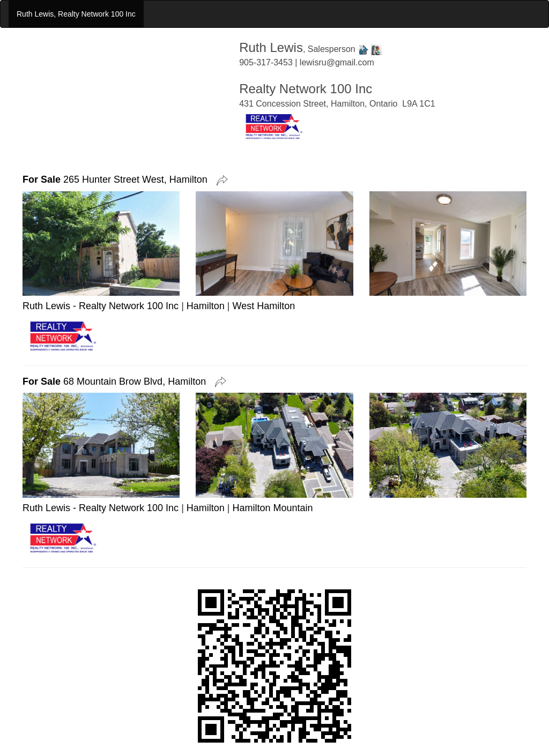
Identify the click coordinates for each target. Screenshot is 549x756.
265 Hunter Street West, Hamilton (118, 179)
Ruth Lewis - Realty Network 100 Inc (101, 306)
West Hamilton (264, 306)
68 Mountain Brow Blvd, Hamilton (117, 381)
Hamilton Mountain (273, 508)
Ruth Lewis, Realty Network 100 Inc (76, 14)
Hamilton (206, 306)
